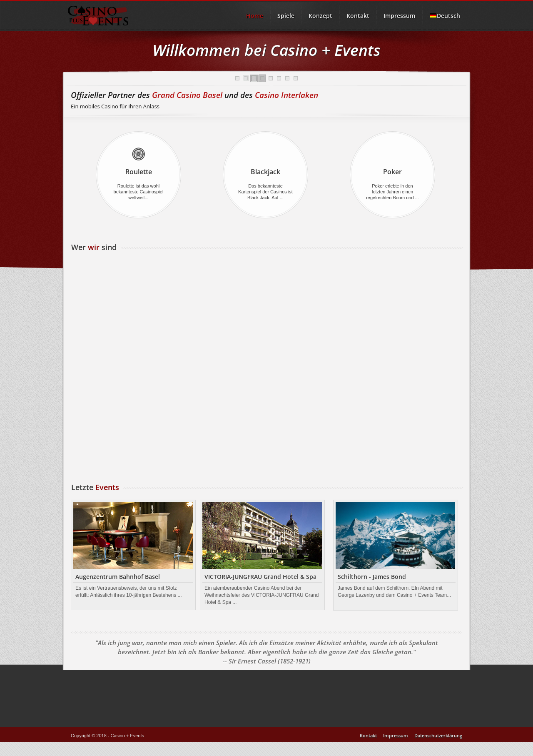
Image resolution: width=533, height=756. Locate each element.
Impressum (399, 16)
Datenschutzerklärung (438, 735)
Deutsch (445, 16)
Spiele (286, 16)
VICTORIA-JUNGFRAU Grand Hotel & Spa (260, 577)
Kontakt (358, 16)
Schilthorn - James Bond (372, 577)
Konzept (320, 16)
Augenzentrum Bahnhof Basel (118, 577)
